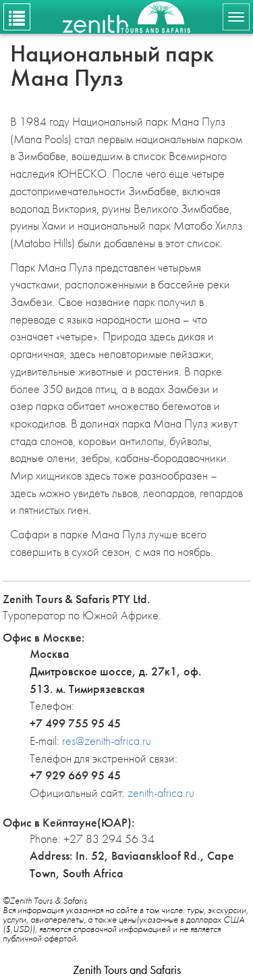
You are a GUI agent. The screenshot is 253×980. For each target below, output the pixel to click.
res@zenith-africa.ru (107, 741)
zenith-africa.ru (161, 793)
